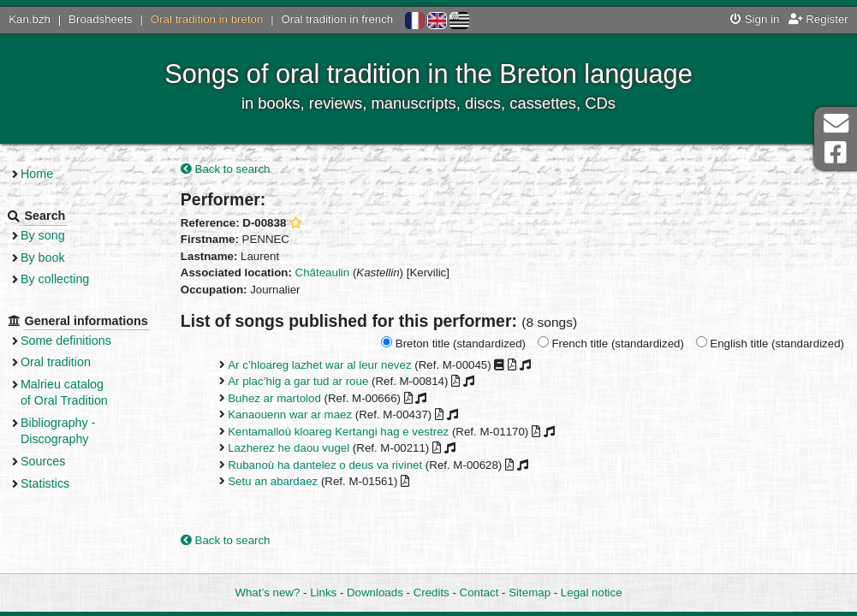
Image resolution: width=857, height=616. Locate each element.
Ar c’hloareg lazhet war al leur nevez (331, 366)
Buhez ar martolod (286, 399)
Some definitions (80, 357)
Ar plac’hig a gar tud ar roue (310, 382)
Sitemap (530, 592)
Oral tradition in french (337, 19)
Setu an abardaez (285, 482)
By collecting (69, 279)
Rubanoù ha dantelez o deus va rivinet (337, 465)
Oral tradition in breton (207, 19)
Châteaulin (335, 273)
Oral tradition (70, 379)
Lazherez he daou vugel (301, 449)
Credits (431, 592)
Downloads (375, 592)
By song (57, 235)
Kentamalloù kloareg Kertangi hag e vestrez (350, 432)
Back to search (238, 169)
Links (323, 592)
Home (51, 174)
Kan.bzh (30, 19)
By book (57, 258)
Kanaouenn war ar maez (302, 415)
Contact (479, 592)
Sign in (755, 19)
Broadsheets (101, 19)
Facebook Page (836, 153)
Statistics (60, 500)
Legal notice (592, 592)
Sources (58, 477)
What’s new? (267, 592)
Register (818, 19)
